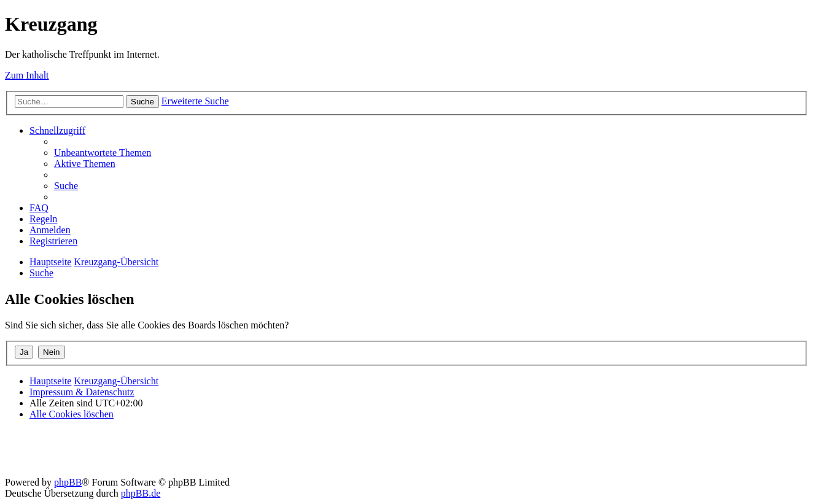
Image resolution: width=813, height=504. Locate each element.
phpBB (68, 482)
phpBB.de (141, 493)
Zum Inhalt (27, 75)
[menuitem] (103, 153)
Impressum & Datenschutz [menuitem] (82, 392)
